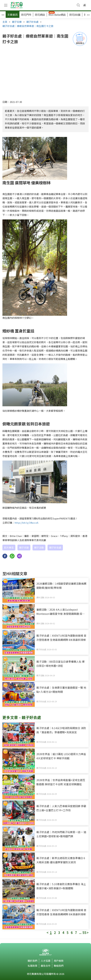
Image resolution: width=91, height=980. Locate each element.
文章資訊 (12, 15)
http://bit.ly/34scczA (26, 523)
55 (84, 933)
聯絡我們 (59, 966)
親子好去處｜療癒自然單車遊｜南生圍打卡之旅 (28, 26)
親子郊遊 (24, 547)
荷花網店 (40, 15)
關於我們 (32, 961)
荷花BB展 (75, 15)
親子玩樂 (17, 22)
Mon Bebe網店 (57, 15)
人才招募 (46, 961)
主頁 (5, 22)
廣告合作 (46, 966)
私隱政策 (32, 966)
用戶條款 (59, 961)
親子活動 (39, 547)
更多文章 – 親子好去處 (22, 717)
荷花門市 (26, 15)
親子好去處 (32, 22)
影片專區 (9, 547)
